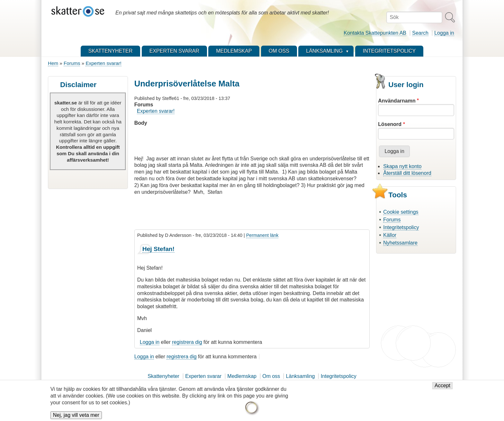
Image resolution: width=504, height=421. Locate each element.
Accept (442, 389)
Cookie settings (401, 212)
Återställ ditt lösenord (407, 173)
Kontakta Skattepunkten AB (375, 33)
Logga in (444, 33)
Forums (72, 63)
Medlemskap (242, 376)
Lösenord (390, 124)
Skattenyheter (163, 376)
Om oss (271, 376)
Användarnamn (397, 101)
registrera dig (187, 342)
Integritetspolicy (401, 227)
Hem (53, 63)
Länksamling (301, 376)
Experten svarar (203, 376)
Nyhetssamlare (400, 243)
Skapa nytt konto (402, 166)
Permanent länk (262, 235)
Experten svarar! (103, 63)
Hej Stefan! (158, 249)
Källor (390, 235)
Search (420, 33)
